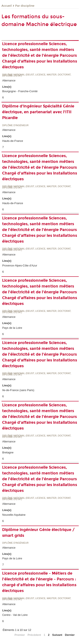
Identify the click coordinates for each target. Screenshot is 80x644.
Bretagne (8, 452)
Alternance (9, 80)
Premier (20, 635)
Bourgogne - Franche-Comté (20, 91)
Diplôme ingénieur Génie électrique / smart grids (38, 533)
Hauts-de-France (13, 141)
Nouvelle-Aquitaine (14, 515)
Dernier (70, 635)
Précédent (34, 635)
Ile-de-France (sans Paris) (18, 390)
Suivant (57, 635)
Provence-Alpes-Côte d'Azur (20, 265)
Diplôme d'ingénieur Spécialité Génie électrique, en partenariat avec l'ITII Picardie (38, 112)
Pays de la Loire (12, 328)
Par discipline (25, 6)
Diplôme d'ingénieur (15, 125)
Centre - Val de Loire (15, 615)
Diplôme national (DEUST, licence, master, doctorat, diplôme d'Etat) (37, 75)
